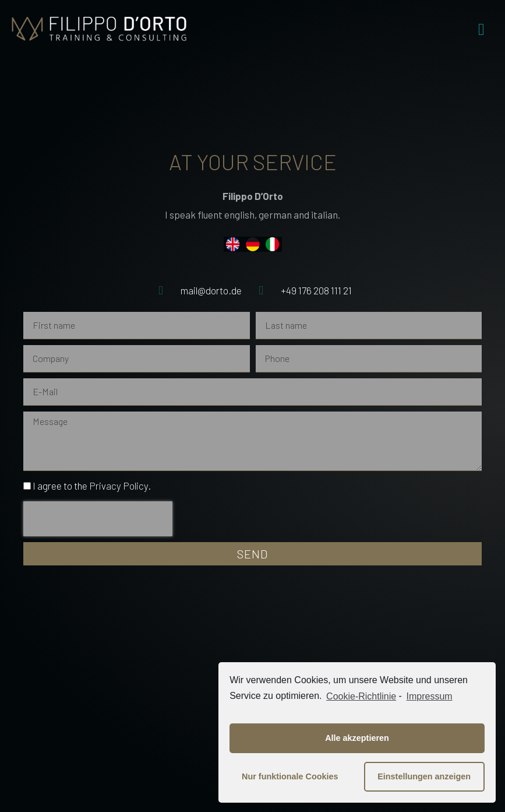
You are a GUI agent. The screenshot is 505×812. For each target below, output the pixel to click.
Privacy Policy (119, 486)
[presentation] (98, 519)
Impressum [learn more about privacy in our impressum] (430, 696)
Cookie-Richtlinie (361, 696)
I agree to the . (92, 486)
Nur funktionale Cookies (290, 776)
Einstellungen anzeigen (424, 776)
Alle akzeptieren (357, 738)
